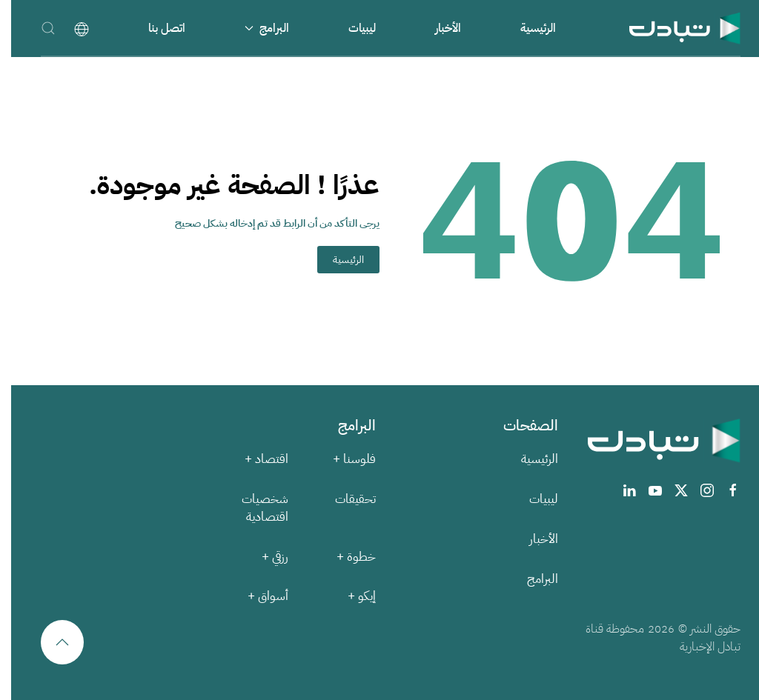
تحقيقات (344, 499)
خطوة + (345, 557)
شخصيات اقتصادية (254, 508)
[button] (37, 28)
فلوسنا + (343, 459)
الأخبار (437, 28)
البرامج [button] (256, 28)
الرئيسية (527, 28)
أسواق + (257, 596)
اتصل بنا (156, 28)
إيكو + (351, 596)
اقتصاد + (255, 459)
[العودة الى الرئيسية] (674, 28)
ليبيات (351, 28)
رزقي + (264, 557)
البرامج (531, 579)
